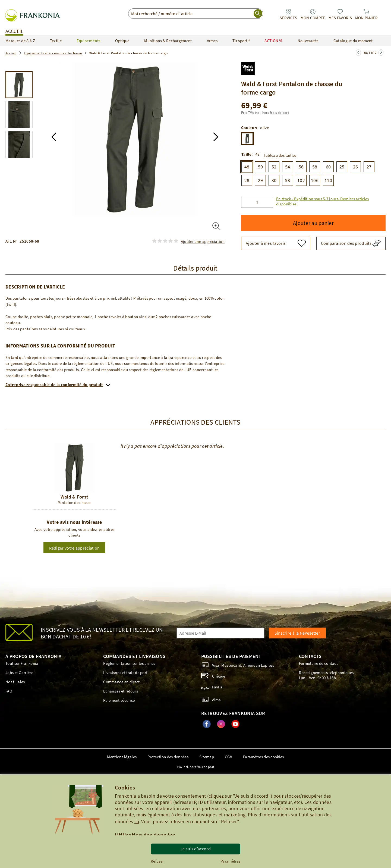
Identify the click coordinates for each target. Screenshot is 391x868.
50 (261, 167)
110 (328, 180)
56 (301, 167)
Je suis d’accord (195, 849)
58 (315, 167)
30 (274, 180)
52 (274, 167)
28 (247, 180)
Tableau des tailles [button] (280, 155)
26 (356, 167)
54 (288, 167)
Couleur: (249, 128)
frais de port (279, 113)
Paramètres (230, 861)
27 (369, 167)
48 (247, 167)
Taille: (247, 154)
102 (301, 180)
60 (328, 167)
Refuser (157, 861)
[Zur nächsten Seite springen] (358, 53)
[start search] (258, 14)
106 (315, 180)
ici (137, 821)
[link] (288, 15)
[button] (54, 137)
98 (288, 180)
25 (342, 167)
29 (261, 180)
